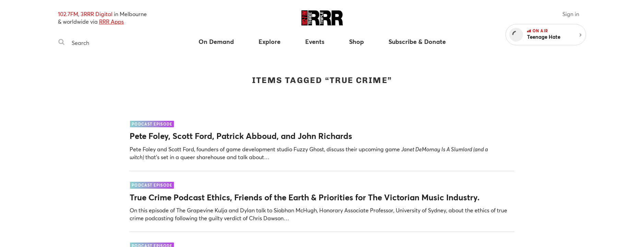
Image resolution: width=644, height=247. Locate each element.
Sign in (571, 14)
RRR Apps (111, 21)
